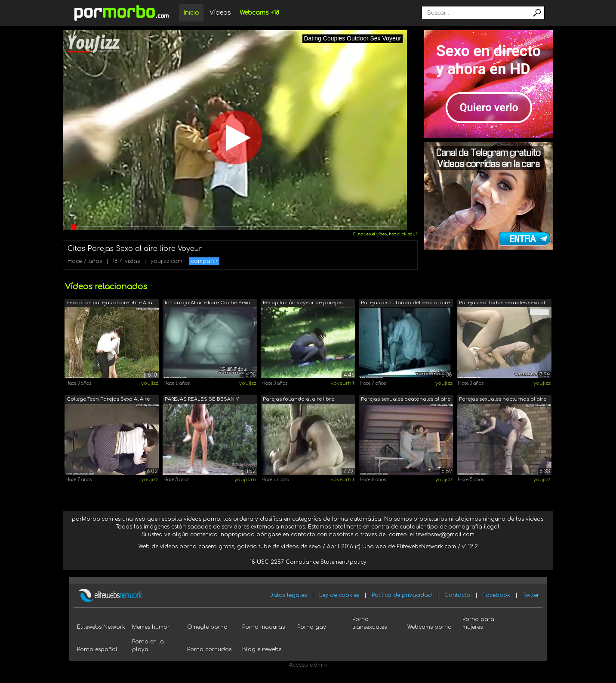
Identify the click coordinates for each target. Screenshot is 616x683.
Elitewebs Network (101, 627)
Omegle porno (207, 627)
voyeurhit (343, 383)
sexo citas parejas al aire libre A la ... (111, 303)
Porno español (97, 649)
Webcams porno (430, 627)
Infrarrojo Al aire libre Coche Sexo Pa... (208, 304)
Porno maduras (263, 627)
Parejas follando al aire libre (299, 399)
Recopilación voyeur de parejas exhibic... (303, 304)
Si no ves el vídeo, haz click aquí (385, 234)
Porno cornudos (209, 649)
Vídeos (220, 13)
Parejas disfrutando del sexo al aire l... (405, 304)
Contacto (457, 595)
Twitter (531, 595)
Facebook (496, 595)
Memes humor (151, 627)
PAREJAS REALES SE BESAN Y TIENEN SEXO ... (202, 400)
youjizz (150, 383)
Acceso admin (308, 665)
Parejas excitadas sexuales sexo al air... (502, 304)
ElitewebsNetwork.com (426, 547)
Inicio (191, 13)
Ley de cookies (339, 595)
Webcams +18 (259, 13)
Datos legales (288, 595)
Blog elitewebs (262, 649)
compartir (204, 261)
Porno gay (312, 627)
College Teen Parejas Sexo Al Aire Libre (108, 400)
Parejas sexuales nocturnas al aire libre (503, 400)
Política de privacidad (402, 595)
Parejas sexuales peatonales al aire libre (406, 400)
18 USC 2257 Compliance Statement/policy (308, 562)
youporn (245, 480)
